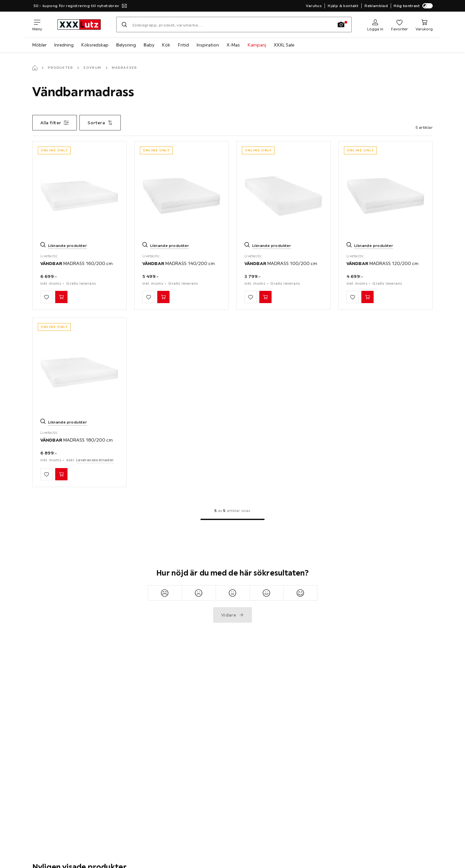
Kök (166, 45)
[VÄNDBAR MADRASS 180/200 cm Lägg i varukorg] (61, 474)
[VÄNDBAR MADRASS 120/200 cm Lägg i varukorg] (367, 297)
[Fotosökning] (341, 25)
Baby (149, 45)
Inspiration (208, 45)
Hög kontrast (413, 6)
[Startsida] (35, 68)
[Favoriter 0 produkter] (399, 25)
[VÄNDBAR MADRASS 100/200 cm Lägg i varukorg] (265, 297)
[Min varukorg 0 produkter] (424, 25)
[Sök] (124, 25)
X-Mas (233, 45)
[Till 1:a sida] (232, 519)
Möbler (39, 45)
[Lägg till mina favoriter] (46, 297)
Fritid (183, 45)
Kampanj (257, 45)
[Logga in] (375, 25)
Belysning (126, 45)
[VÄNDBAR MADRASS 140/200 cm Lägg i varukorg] (163, 297)
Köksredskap (95, 45)
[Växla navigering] (37, 25)
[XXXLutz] (79, 25)
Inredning (64, 45)
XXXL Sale (284, 45)
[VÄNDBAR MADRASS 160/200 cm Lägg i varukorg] (61, 297)
